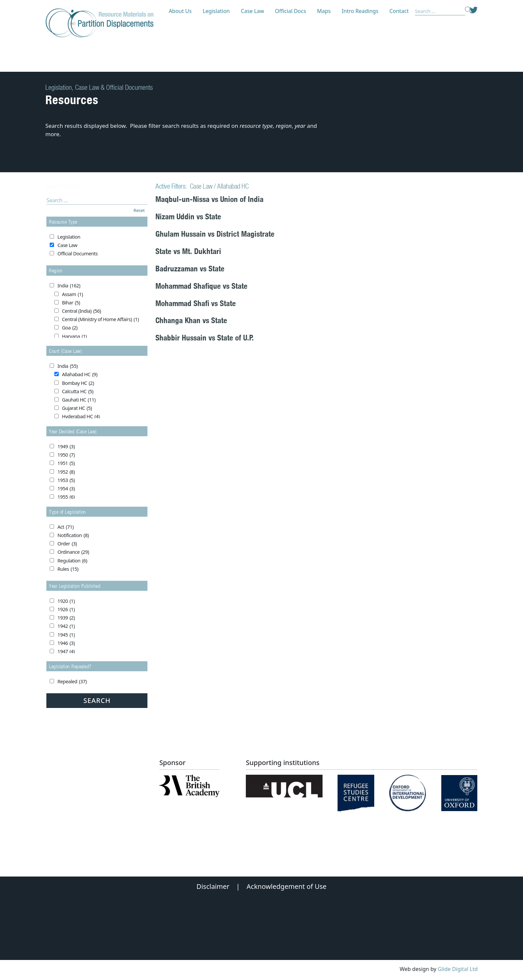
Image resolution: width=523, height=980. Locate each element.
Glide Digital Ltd (458, 969)
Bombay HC (78, 383)
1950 (66, 455)
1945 (66, 635)
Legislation (216, 11)
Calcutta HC (78, 392)
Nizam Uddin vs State (188, 216)
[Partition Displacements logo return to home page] (103, 23)
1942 (66, 626)
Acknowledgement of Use (287, 886)
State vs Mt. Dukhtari (188, 251)
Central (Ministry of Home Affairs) (100, 319)
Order (67, 544)
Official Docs (291, 11)
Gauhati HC (79, 400)
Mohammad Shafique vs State (201, 286)
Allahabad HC (80, 375)
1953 (66, 480)
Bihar (71, 303)
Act (65, 527)
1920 (66, 601)
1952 (66, 472)
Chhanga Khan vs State (191, 320)
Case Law (252, 11)
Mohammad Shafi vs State (196, 303)
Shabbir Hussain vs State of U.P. (205, 338)
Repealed (72, 682)
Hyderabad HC (81, 417)
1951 (66, 463)
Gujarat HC (77, 408)
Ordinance (73, 552)
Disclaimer (213, 886)
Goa (70, 328)
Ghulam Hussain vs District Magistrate (215, 234)
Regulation (72, 561)
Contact (399, 11)
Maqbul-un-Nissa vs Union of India (209, 199)
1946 (66, 643)
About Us (180, 11)
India (69, 286)
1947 (66, 652)
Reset (139, 210)
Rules (68, 569)
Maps (324, 11)
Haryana (74, 336)
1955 (66, 497)
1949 (66, 447)
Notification (73, 535)
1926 (66, 609)
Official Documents (77, 254)
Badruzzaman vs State (190, 269)
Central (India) (82, 311)
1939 (66, 618)
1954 (66, 489)
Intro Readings (360, 11)
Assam (73, 294)
